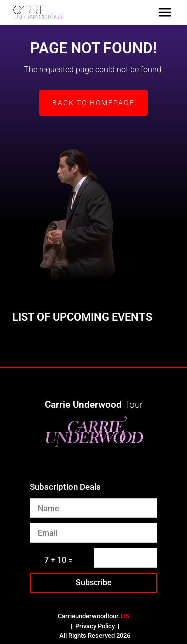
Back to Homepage (93, 103)
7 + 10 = (59, 560)
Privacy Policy (95, 626)
